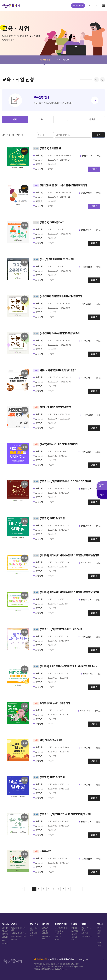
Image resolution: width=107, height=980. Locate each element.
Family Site (83, 960)
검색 (98, 135)
